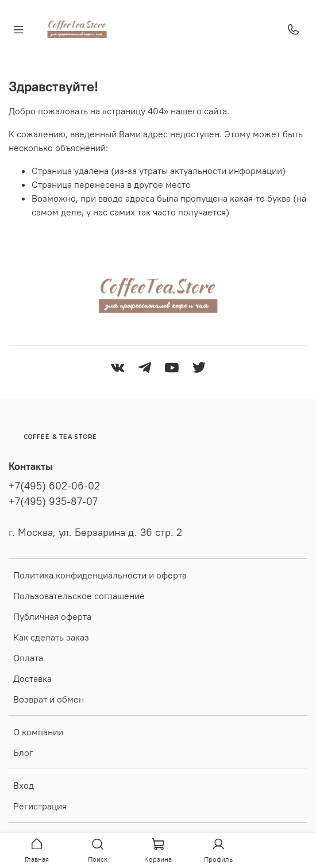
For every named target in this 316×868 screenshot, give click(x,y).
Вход (24, 785)
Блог (23, 753)
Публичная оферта (52, 616)
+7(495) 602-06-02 (54, 486)
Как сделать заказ (51, 637)
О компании (38, 732)
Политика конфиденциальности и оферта (100, 575)
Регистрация (40, 806)
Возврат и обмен (49, 699)
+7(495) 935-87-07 (53, 501)
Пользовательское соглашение (79, 596)
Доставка (32, 678)
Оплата (28, 658)
